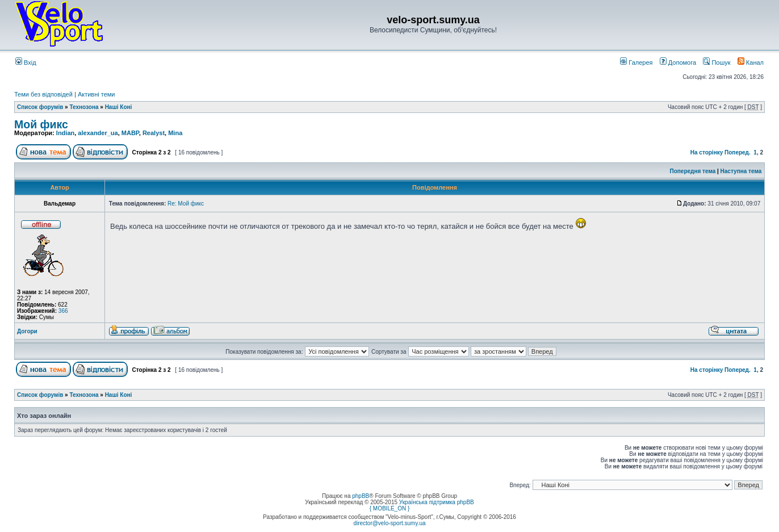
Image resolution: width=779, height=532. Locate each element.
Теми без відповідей (43, 94)
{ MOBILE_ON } (390, 508)
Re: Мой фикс (186, 204)
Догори (27, 331)
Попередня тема (692, 171)
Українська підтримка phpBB (437, 502)
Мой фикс (41, 124)
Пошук (717, 62)
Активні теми (97, 94)
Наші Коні (119, 107)
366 (63, 311)
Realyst (154, 133)
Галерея (636, 62)
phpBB (361, 496)
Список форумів (40, 107)
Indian (65, 133)
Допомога (678, 62)
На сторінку (707, 152)
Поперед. (738, 152)
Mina (175, 133)
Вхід (26, 62)
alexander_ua (98, 133)
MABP (130, 133)
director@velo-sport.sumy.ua (389, 523)
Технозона (84, 107)
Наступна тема (741, 171)
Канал (751, 62)
